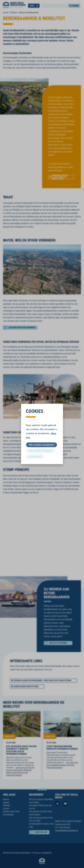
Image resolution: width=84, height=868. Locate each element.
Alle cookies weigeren (40, 451)
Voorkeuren (35, 456)
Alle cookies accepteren (42, 445)
